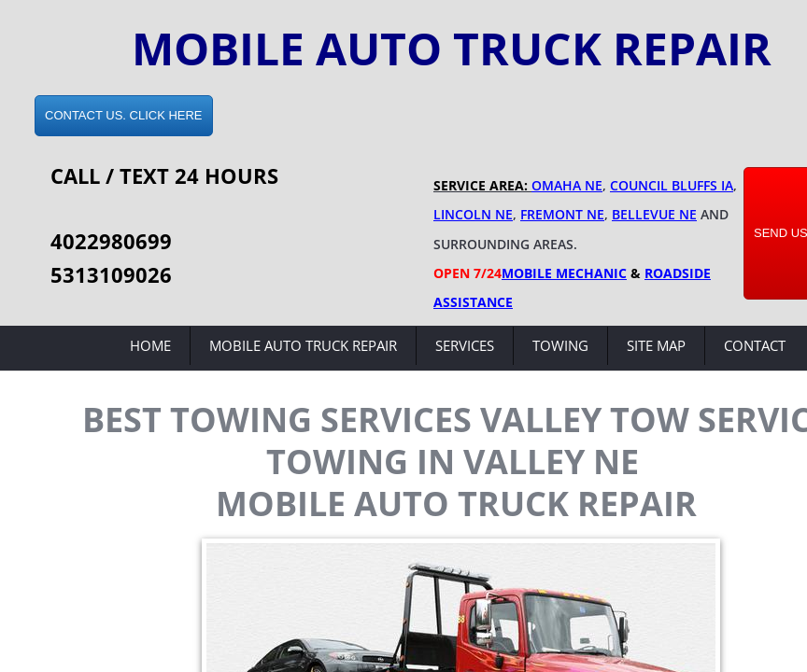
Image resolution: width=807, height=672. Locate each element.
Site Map (656, 345)
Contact (755, 345)
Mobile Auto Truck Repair (303, 345)
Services (465, 345)
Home (150, 345)
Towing (560, 345)
